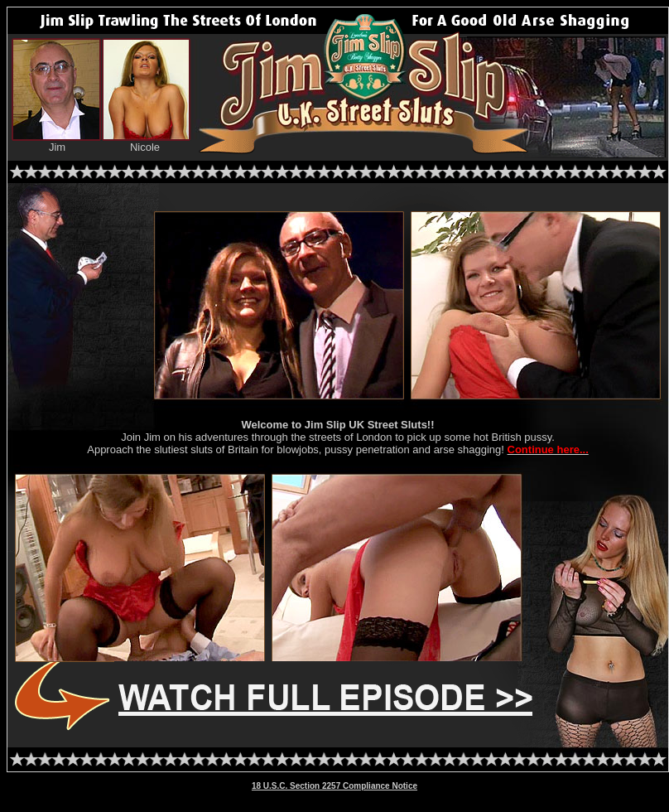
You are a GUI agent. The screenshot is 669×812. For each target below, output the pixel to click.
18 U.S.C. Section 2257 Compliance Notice (334, 786)
